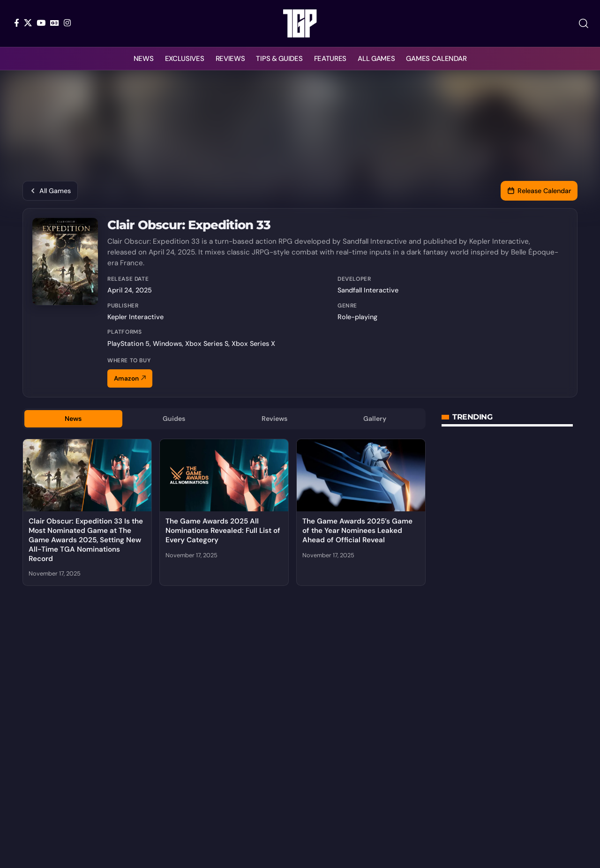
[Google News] (55, 23)
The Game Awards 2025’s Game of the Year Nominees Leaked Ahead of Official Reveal (357, 532)
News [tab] (73, 419)
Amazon (130, 378)
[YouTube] (41, 23)
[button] (584, 23)
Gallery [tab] (375, 419)
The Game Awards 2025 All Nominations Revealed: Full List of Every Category (223, 532)
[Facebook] (17, 23)
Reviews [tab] (274, 419)
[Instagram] (67, 23)
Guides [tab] (174, 419)
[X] (28, 23)
